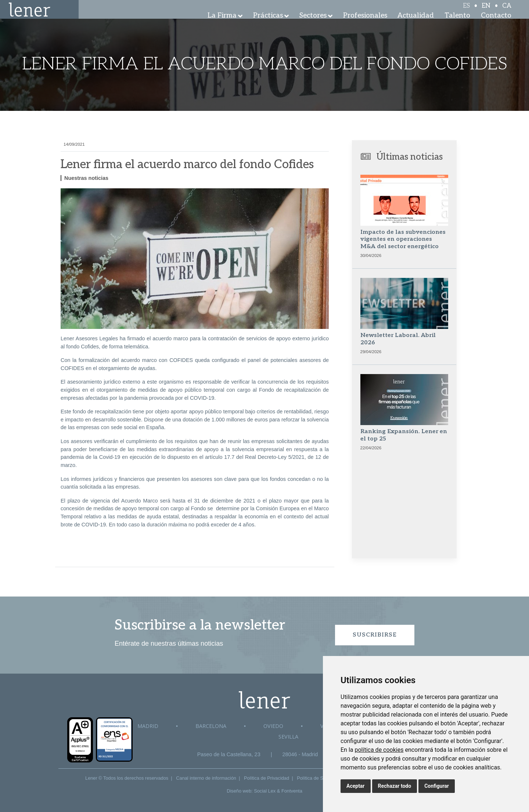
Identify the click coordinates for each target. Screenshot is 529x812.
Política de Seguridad (319, 778)
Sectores (313, 26)
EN (486, 12)
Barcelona (211, 726)
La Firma (222, 26)
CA (507, 12)
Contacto (496, 26)
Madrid (148, 726)
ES (466, 12)
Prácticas (268, 26)
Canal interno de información (206, 778)
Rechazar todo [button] (395, 786)
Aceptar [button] (356, 786)
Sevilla (288, 737)
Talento (457, 26)
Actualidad (416, 26)
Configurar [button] (437, 786)
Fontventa (292, 791)
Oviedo (273, 726)
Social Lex (265, 791)
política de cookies (379, 750)
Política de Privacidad (267, 778)
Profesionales (365, 26)
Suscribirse (375, 635)
